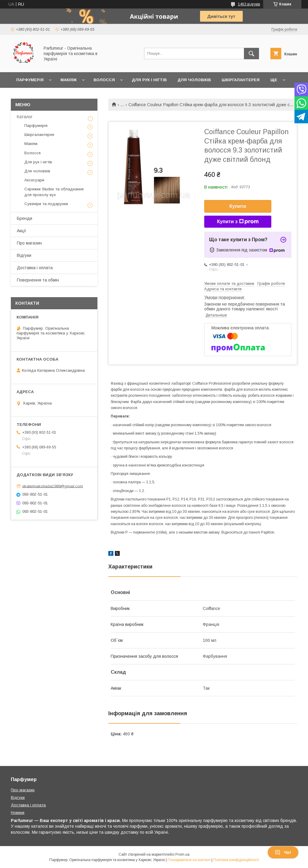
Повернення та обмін (38, 280)
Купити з (238, 222)
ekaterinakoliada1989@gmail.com (53, 486)
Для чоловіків (194, 80)
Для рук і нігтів (149, 80)
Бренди (25, 218)
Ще (274, 80)
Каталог (25, 117)
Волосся (104, 80)
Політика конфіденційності (236, 860)
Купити (238, 206)
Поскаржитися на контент (189, 860)
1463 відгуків (249, 4)
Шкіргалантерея (241, 80)
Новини (18, 813)
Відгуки (24, 255)
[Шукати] (251, 54)
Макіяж (69, 80)
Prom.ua (182, 854)
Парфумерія (30, 80)
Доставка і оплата (35, 268)
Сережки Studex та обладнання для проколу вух (54, 192)
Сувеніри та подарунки (46, 204)
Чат (283, 852)
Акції (22, 231)
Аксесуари (34, 180)
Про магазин (29, 243)
